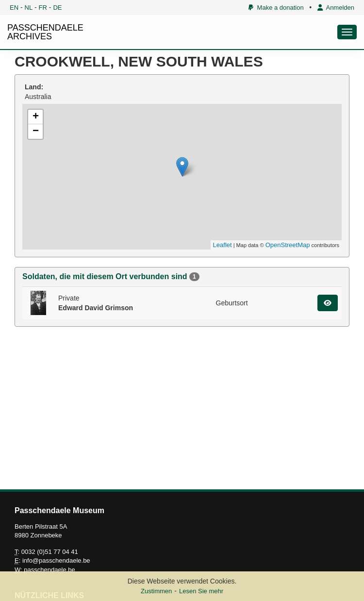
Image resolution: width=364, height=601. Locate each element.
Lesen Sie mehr (201, 591)
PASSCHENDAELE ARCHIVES (45, 32)
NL (29, 8)
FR (43, 8)
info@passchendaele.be (56, 560)
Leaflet (223, 245)
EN (14, 8)
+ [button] (36, 117)
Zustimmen (156, 591)
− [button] (36, 132)
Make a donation (276, 8)
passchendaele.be (50, 570)
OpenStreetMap (288, 245)
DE (57, 8)
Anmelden (336, 8)
